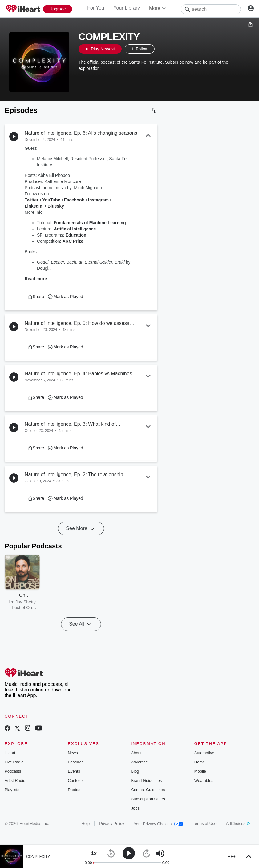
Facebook (74, 200)
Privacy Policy (112, 824)
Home (200, 762)
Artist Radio (15, 780)
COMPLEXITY (38, 857)
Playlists (12, 790)
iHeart (10, 753)
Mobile (200, 771)
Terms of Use (205, 824)
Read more (36, 279)
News (73, 753)
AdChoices (238, 824)
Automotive (204, 753)
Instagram (98, 200)
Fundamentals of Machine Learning (90, 223)
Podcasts (13, 771)
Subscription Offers (148, 799)
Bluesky (56, 206)
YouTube (51, 200)
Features (76, 762)
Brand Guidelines (147, 780)
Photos (74, 790)
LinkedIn (34, 206)
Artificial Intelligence (75, 229)
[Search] (211, 9)
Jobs (135, 808)
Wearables (204, 780)
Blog (135, 771)
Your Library (127, 8)
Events (74, 771)
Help (86, 824)
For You (96, 8)
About (136, 753)
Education (76, 235)
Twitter (32, 200)
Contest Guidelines (148, 790)
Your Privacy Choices (158, 824)
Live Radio (14, 762)
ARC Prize (73, 241)
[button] (161, 49)
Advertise (140, 762)
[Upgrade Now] (58, 9)
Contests (76, 780)
